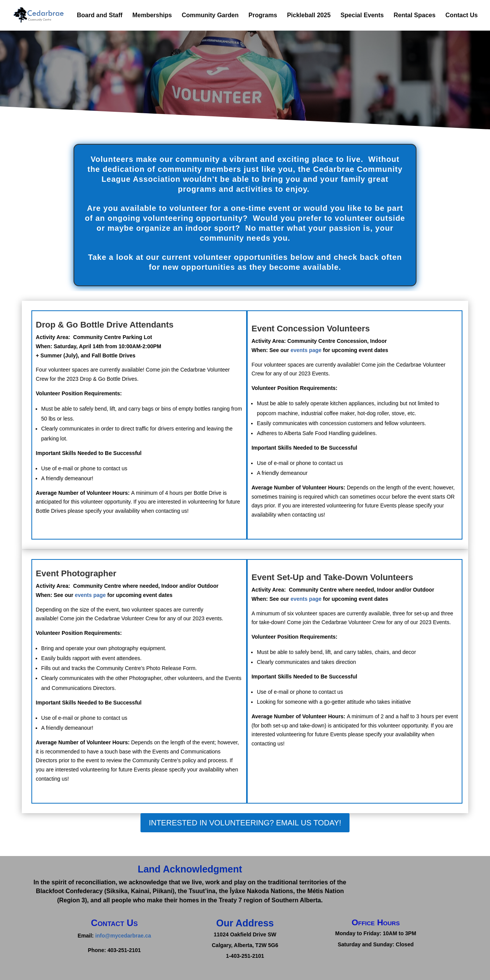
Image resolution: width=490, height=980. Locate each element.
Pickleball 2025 (309, 15)
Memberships (152, 15)
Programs (263, 15)
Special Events (362, 15)
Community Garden (210, 15)
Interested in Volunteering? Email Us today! (245, 823)
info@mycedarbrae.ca (123, 936)
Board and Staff (100, 15)
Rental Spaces (414, 15)
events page (306, 350)
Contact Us (462, 15)
